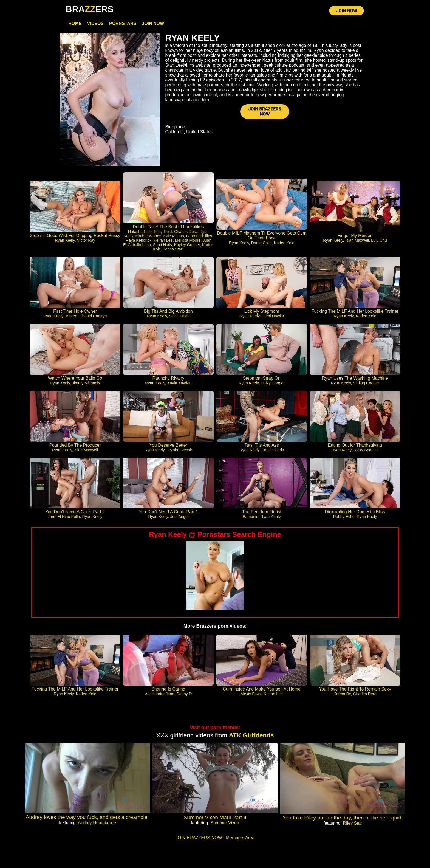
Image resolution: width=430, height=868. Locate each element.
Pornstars (123, 24)
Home (75, 24)
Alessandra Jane (159, 694)
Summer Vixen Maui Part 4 (215, 818)
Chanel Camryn (93, 316)
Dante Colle (261, 243)
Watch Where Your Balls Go (75, 378)
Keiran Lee (163, 241)
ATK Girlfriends (251, 736)
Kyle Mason (174, 236)
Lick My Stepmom (262, 312)
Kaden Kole (284, 243)
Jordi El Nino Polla (64, 517)
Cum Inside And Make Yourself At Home (262, 689)
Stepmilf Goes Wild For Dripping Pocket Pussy (75, 236)
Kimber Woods (148, 236)
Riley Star (353, 823)
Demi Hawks (273, 316)
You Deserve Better (168, 445)
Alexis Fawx (251, 694)
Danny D (184, 694)
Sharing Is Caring (168, 689)
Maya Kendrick (138, 241)
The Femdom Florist (262, 512)
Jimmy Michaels (86, 383)
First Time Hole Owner (75, 312)
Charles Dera (186, 232)
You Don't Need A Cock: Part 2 (75, 512)
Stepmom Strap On (262, 378)
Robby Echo (344, 517)
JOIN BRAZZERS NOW (265, 112)
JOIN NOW (347, 11)
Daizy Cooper (273, 383)
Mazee (71, 316)
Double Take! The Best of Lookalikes (168, 227)
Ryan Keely (65, 241)
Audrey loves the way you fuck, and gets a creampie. (87, 817)
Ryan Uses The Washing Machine (355, 378)
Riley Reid (163, 232)
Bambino (251, 517)
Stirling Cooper (366, 383)
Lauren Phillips (199, 236)
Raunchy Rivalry (168, 378)
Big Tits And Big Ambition (168, 312)
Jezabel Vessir (179, 450)
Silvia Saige (179, 316)
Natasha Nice (140, 232)
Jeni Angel (179, 517)
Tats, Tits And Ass (261, 445)
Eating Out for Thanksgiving (355, 445)
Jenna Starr (173, 249)
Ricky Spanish (366, 450)
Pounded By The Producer (75, 445)
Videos (95, 24)
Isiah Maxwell (357, 241)
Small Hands (273, 450)
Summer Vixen (225, 823)
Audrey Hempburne (97, 823)
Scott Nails (162, 245)
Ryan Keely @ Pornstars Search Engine (215, 535)
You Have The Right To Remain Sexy (355, 689)
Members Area (240, 838)
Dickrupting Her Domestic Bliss (355, 512)
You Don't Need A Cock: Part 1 (168, 512)
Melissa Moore (188, 241)
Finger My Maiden (355, 236)
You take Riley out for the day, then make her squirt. (343, 818)
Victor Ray (86, 241)
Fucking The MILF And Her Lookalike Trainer (355, 312)
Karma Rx (342, 694)
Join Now (153, 24)
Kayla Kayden (179, 383)
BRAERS (90, 9)
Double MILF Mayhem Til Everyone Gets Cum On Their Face (262, 236)
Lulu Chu (379, 241)
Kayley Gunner (187, 245)
